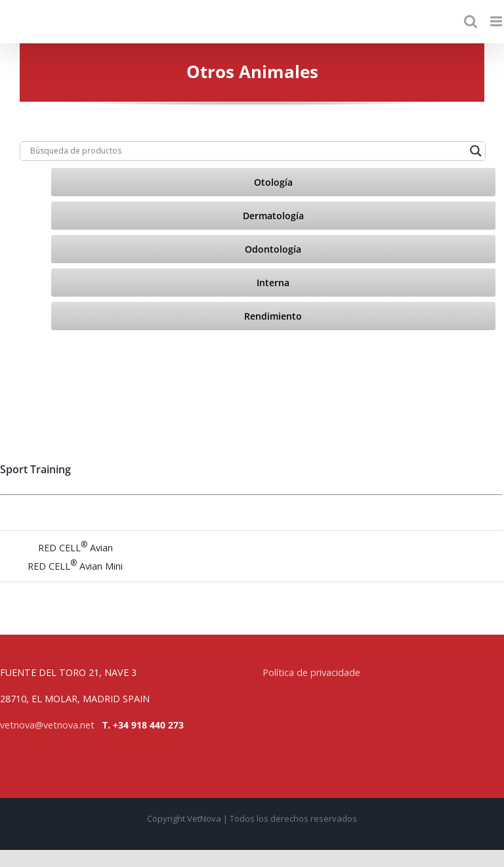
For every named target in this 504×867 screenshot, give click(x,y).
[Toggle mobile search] (471, 21)
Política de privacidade (311, 672)
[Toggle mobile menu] (497, 21)
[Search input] (247, 151)
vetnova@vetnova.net (47, 725)
